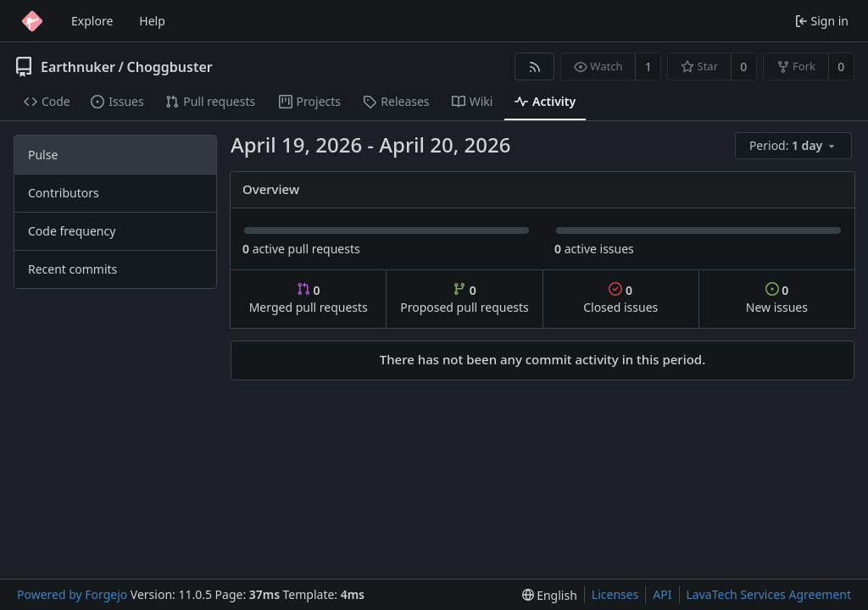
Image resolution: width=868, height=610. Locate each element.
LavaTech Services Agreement (769, 594)
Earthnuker (78, 67)
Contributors (64, 193)
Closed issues (620, 299)
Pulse (43, 155)
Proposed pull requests (465, 299)
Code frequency (72, 231)
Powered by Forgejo (72, 594)
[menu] (795, 146)
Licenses (615, 594)
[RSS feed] (534, 67)
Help (152, 21)
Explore (92, 21)
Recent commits (72, 269)
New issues (777, 299)
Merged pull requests (309, 299)
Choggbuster (169, 67)
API (662, 594)
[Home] (32, 21)
